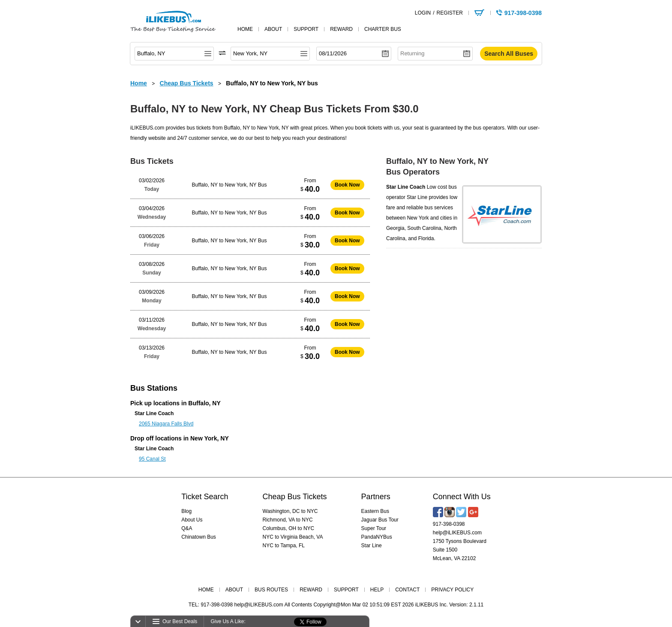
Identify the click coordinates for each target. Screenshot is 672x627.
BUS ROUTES (271, 590)
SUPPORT (346, 590)
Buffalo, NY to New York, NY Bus (229, 185)
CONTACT (407, 590)
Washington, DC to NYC (290, 511)
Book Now (347, 185)
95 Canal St (152, 459)
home (245, 29)
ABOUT (234, 590)
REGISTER (449, 13)
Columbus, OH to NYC (289, 528)
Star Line (372, 546)
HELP (377, 590)
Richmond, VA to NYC (288, 520)
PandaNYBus (377, 537)
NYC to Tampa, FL (284, 546)
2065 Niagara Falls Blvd (166, 424)
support (306, 29)
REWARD (311, 590)
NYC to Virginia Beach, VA (293, 537)
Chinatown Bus (199, 537)
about (273, 29)
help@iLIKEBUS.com (457, 533)
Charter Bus (383, 29)
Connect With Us (462, 497)
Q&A (187, 528)
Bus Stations (154, 388)
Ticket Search (205, 497)
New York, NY (210, 438)
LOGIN (423, 13)
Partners (376, 497)
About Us (192, 520)
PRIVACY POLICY (452, 590)
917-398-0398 (449, 524)
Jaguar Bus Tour (380, 520)
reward (341, 29)
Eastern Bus (375, 511)
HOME (206, 590)
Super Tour (374, 528)
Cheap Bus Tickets (295, 497)
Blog (186, 511)
